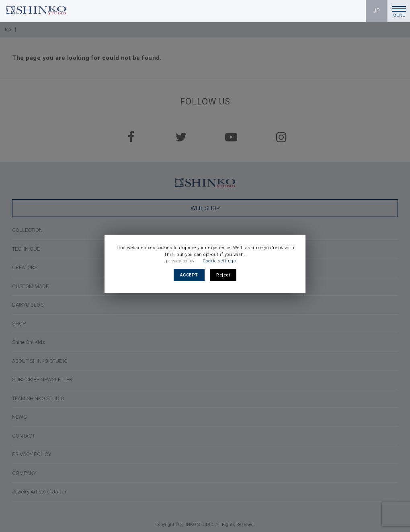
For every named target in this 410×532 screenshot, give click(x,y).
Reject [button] (223, 275)
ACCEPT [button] (189, 275)
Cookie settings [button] (219, 261)
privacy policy (180, 261)
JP (377, 11)
